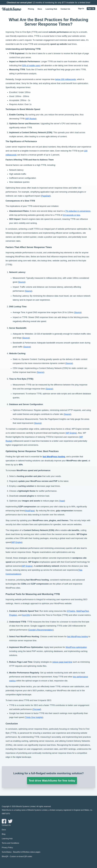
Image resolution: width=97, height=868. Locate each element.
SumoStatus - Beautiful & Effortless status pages (21, 852)
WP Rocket (31, 119)
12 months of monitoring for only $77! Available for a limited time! (48, 3)
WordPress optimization (76, 647)
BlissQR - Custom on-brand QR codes (17, 856)
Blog (4, 834)
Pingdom (13, 615)
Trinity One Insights (34, 717)
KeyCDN (26, 615)
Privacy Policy (7, 847)
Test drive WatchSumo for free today (52, 780)
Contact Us (65, 9)
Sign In (81, 9)
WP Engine (71, 433)
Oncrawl (37, 709)
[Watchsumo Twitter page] (9, 821)
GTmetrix (71, 611)
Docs (40, 9)
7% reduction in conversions (78, 211)
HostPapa (30, 511)
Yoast (62, 501)
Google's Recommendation (41, 630)
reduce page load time (62, 662)
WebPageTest (83, 611)
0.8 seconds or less (71, 215)
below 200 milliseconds (66, 79)
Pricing (31, 9)
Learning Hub (51, 9)
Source (22, 282)
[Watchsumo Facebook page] (4, 821)
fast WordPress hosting (54, 457)
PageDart (46, 196)
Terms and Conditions (10, 843)
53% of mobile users (31, 66)
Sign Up (91, 9)
